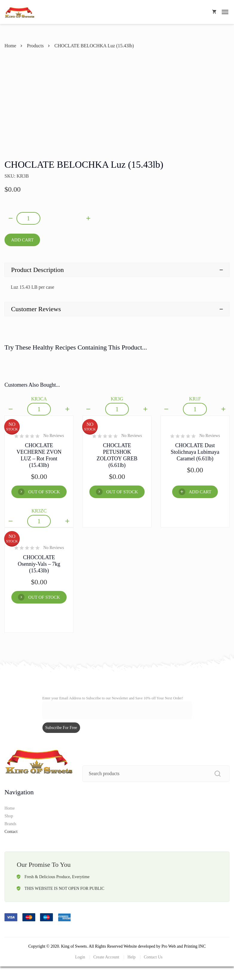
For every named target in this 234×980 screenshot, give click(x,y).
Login (80, 957)
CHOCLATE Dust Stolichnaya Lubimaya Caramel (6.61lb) (195, 452)
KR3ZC (39, 511)
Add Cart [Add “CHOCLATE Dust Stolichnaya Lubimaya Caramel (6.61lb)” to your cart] (200, 492)
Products (35, 46)
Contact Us (153, 957)
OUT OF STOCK (44, 492)
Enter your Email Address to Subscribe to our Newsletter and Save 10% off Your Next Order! (113, 698)
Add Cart (22, 240)
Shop (9, 816)
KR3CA (39, 399)
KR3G (117, 399)
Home (10, 46)
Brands (10, 824)
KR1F (195, 399)
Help (131, 957)
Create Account (106, 957)
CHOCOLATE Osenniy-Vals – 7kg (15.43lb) (39, 564)
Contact (11, 832)
